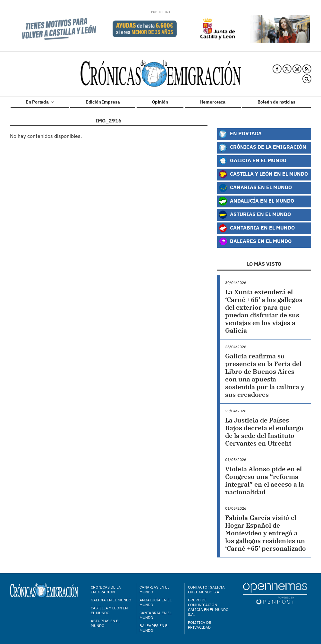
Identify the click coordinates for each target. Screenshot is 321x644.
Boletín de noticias (276, 102)
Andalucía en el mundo (156, 602)
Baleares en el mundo (154, 628)
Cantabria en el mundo (156, 615)
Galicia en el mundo (111, 600)
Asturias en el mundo (106, 623)
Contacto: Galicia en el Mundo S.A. (206, 590)
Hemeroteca (213, 102)
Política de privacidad (199, 625)
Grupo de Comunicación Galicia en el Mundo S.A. (208, 607)
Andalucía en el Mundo (256, 201)
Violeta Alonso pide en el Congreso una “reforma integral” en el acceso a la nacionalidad (265, 480)
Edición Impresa (103, 102)
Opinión (160, 102)
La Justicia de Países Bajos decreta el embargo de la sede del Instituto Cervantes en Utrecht (264, 432)
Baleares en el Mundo (255, 242)
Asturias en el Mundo (255, 215)
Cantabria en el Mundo (257, 228)
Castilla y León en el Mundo (263, 174)
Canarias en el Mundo (255, 188)
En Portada (39, 102)
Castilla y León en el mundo (109, 610)
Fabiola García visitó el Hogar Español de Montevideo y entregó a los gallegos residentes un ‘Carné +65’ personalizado (266, 533)
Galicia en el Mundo (252, 161)
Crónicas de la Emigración (262, 147)
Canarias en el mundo (154, 590)
